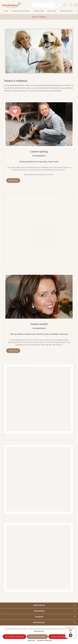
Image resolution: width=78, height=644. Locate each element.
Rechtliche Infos (39, 623)
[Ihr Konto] (71, 5)
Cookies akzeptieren (58, 637)
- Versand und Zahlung (44, 641)
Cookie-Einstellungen (37, 637)
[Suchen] (58, 5)
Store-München (39, 611)
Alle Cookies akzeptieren (14, 637)
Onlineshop (39, 617)
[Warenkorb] (76, 5)
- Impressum (31, 641)
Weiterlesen (13, 181)
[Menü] (74, 627)
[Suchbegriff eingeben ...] (43, 5)
